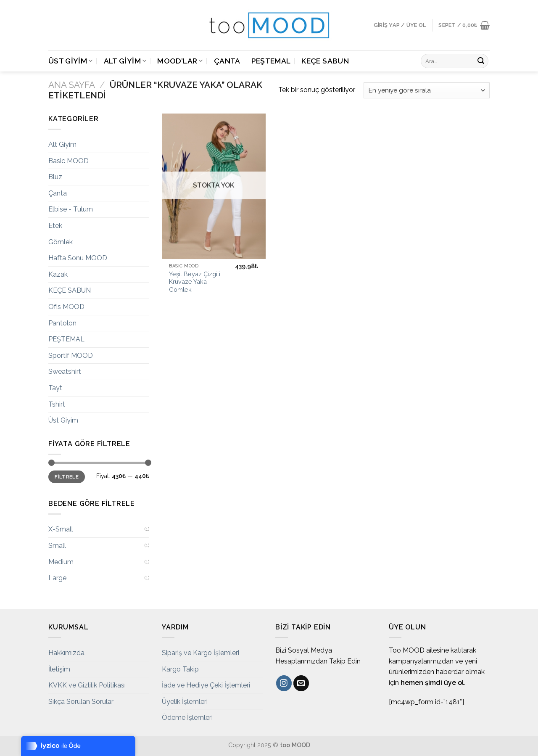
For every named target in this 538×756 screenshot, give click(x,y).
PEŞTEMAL (271, 61)
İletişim (59, 669)
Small (57, 546)
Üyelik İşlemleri (185, 702)
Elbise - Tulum (71, 209)
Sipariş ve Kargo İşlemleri (200, 653)
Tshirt (57, 404)
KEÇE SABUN (325, 61)
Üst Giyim (71, 61)
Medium (61, 562)
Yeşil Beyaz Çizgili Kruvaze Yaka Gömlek (195, 282)
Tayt (55, 388)
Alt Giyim (125, 61)
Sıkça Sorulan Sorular (81, 702)
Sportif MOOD (71, 356)
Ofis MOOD (66, 307)
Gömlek (61, 242)
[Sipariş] (427, 91)
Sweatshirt (65, 371)
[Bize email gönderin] (301, 683)
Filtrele (67, 477)
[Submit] (481, 61)
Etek (55, 226)
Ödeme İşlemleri (187, 718)
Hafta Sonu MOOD (78, 258)
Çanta (227, 61)
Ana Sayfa (72, 85)
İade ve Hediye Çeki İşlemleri (206, 685)
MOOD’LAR (180, 61)
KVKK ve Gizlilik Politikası (87, 685)
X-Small (61, 529)
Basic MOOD (69, 161)
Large (57, 578)
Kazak (58, 274)
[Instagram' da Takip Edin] (284, 683)
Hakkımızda (66, 653)
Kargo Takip (180, 669)
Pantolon (62, 323)
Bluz (55, 177)
